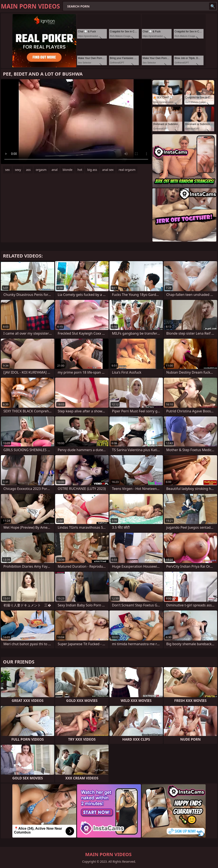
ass (28, 170)
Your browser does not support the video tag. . (76, 122)
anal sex (108, 170)
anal (54, 170)
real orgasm (127, 170)
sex (7, 170)
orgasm (41, 170)
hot (80, 170)
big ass (92, 170)
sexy (18, 170)
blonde (67, 170)
